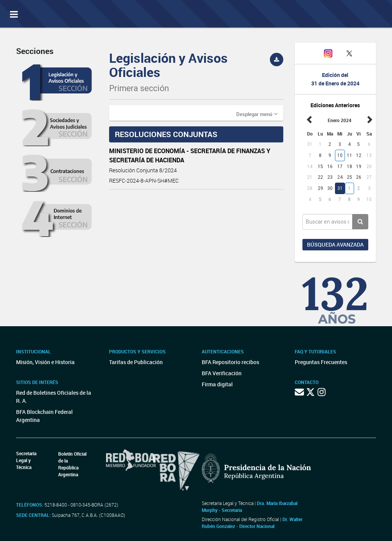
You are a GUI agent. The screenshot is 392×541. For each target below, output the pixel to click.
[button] (257, 114)
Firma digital (217, 384)
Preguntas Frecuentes (321, 362)
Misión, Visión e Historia (45, 362)
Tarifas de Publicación (136, 362)
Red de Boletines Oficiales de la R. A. (54, 397)
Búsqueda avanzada (335, 244)
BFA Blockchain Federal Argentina (44, 416)
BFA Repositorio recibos (230, 362)
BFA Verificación (222, 373)
